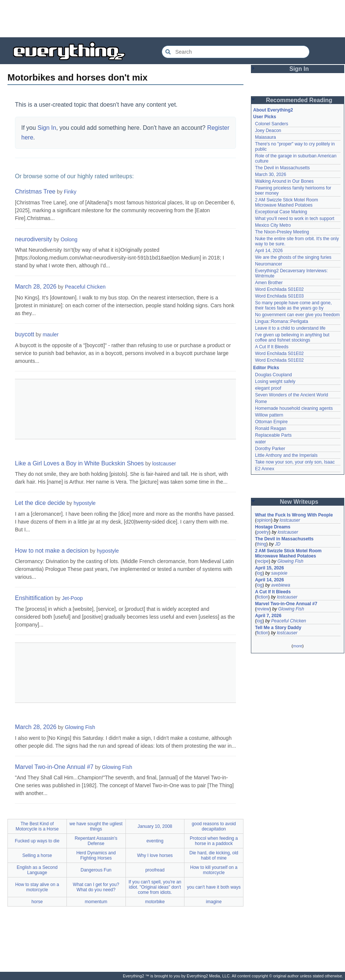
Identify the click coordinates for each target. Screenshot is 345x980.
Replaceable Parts (273, 435)
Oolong (69, 239)
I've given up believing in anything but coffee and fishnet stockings (292, 337)
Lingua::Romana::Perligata (282, 321)
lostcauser (164, 464)
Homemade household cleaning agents (294, 408)
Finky (70, 192)
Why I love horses (155, 855)
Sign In (47, 128)
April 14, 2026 (269, 251)
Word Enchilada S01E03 (279, 296)
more (297, 646)
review (263, 609)
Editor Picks (266, 368)
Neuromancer (269, 264)
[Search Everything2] (236, 52)
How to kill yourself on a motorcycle (214, 870)
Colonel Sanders (272, 124)
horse (37, 902)
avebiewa (281, 585)
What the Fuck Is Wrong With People (294, 515)
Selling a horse (37, 855)
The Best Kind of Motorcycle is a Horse (37, 826)
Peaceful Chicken (85, 287)
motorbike (155, 902)
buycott (25, 334)
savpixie (279, 573)
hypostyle (85, 503)
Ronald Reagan (271, 428)
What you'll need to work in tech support (295, 219)
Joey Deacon (268, 131)
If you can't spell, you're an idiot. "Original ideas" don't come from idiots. (155, 887)
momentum (96, 902)
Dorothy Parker (270, 449)
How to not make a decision (52, 551)
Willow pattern (269, 415)
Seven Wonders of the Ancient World (292, 395)
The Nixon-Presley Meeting (282, 232)
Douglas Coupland (273, 375)
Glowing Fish (80, 727)
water (260, 442)
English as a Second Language (37, 870)
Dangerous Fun (96, 870)
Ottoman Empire (271, 422)
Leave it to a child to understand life (290, 328)
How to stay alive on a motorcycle (37, 887)
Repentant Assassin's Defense (96, 841)
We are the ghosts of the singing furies (293, 257)
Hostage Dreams (273, 527)
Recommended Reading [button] (299, 100)
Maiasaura (265, 137)
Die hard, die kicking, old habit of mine (214, 855)
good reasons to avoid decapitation (214, 826)
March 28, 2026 (36, 287)
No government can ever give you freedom (297, 315)
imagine (214, 902)
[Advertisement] (172, 19)
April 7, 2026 (268, 616)
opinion (264, 520)
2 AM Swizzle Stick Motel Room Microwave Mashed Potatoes (287, 202)
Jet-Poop (72, 598)
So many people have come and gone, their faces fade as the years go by (293, 305)
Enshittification (34, 598)
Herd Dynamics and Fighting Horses (96, 855)
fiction (262, 597)
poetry (263, 532)
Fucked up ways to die (37, 841)
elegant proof (268, 388)
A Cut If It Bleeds (272, 347)
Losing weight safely (275, 381)
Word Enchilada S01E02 (279, 289)
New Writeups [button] (299, 502)
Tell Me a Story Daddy (278, 628)
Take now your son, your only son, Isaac (295, 462)
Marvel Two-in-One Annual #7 (54, 767)
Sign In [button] (299, 69)
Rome (261, 402)
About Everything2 (273, 110)
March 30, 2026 (271, 175)
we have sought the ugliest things (96, 826)
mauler (51, 334)
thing (261, 544)
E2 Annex (265, 469)
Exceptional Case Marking (281, 212)
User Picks (265, 117)
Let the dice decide (40, 503)
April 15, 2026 (269, 568)
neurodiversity (34, 239)
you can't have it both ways (214, 887)
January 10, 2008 (155, 826)
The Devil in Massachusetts (282, 168)
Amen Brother (269, 283)
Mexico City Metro (273, 225)
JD (278, 544)
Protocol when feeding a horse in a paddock (214, 841)
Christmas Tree (35, 191)
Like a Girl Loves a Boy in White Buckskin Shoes (79, 463)
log (259, 573)
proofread (155, 870)
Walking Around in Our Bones (284, 181)
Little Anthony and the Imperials (286, 455)
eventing (155, 841)
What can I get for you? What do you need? (96, 887)
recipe (263, 561)
